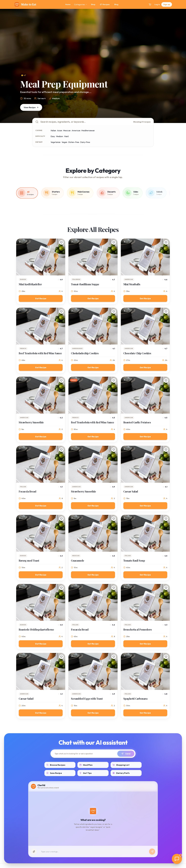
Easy (53, 136)
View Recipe (31, 107)
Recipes (105, 4)
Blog (116, 4)
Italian (53, 130)
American (76, 130)
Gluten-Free (74, 142)
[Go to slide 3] (95, 119)
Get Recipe (41, 298)
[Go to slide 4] (97, 119)
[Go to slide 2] (92, 119)
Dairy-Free (85, 142)
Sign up (167, 4)
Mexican (67, 130)
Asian (60, 130)
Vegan (64, 142)
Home (68, 4)
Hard (66, 136)
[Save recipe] (61, 242)
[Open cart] (150, 4)
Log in (157, 4)
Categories (81, 4)
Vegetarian (56, 142)
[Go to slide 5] (99, 119)
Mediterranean (88, 130)
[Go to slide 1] (88, 119)
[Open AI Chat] (177, 859)
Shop (93, 4)
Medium (60, 136)
